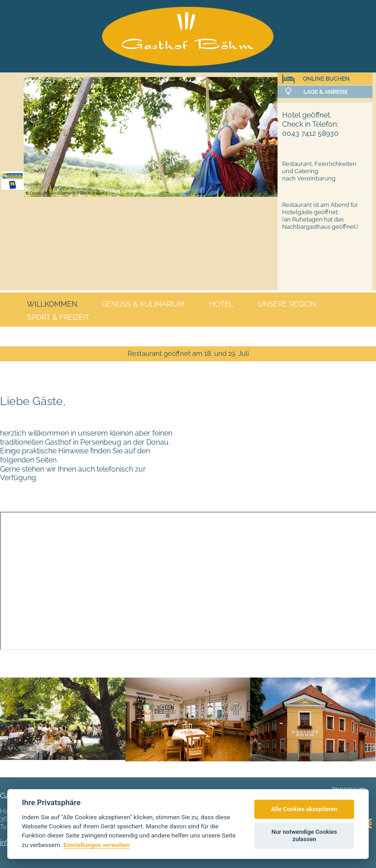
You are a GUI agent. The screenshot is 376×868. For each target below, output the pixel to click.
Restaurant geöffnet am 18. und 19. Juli (188, 354)
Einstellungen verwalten (96, 845)
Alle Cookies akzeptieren (304, 809)
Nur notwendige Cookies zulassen (304, 835)
